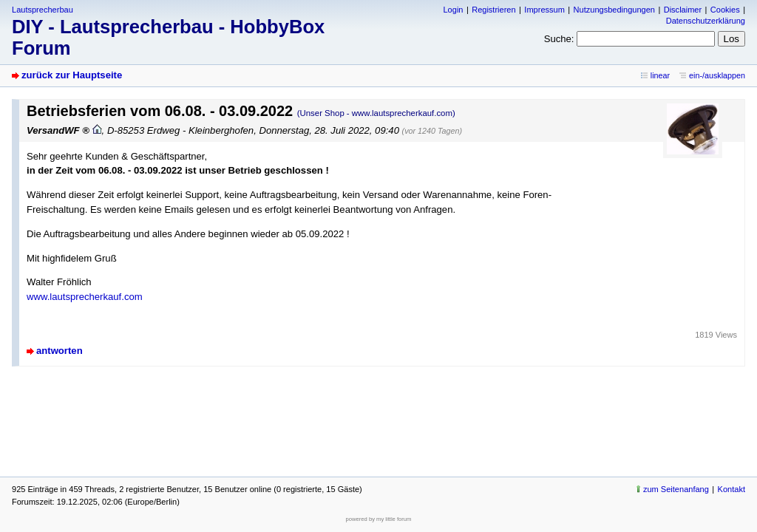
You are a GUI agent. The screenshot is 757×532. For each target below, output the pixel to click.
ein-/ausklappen (717, 75)
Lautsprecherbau (43, 10)
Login (453, 10)
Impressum (544, 10)
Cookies (725, 10)
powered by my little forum (379, 519)
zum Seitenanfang (676, 489)
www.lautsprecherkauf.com (85, 297)
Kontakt (731, 489)
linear (660, 75)
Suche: (559, 39)
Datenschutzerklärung (706, 21)
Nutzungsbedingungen (614, 10)
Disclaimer (683, 10)
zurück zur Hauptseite (72, 75)
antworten (60, 351)
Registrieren (493, 10)
